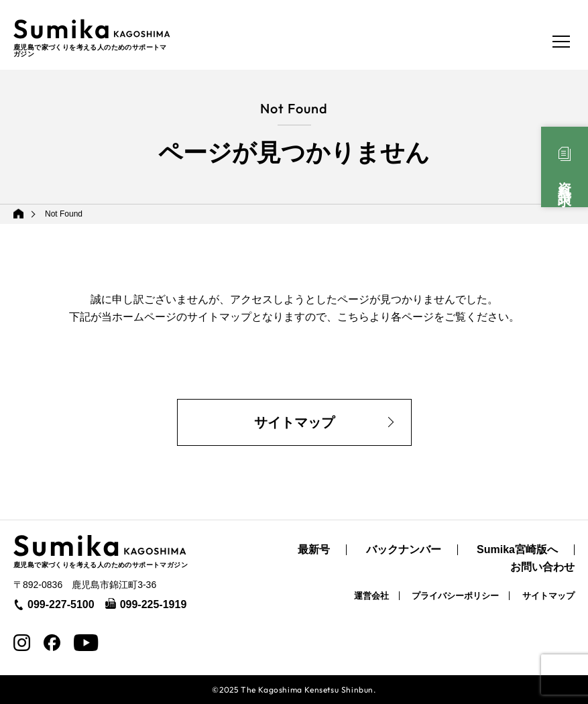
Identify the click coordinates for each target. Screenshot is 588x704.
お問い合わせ (542, 567)
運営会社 (371, 596)
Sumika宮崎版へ (517, 550)
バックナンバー (404, 550)
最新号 (314, 550)
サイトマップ (294, 422)
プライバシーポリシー (455, 596)
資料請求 (565, 179)
